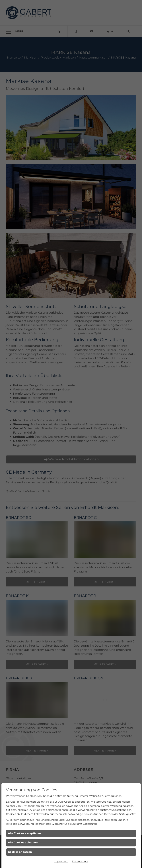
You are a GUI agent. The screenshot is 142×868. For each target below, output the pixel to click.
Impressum (61, 861)
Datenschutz (80, 861)
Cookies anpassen (20, 852)
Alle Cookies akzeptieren (24, 833)
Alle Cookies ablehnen (23, 842)
